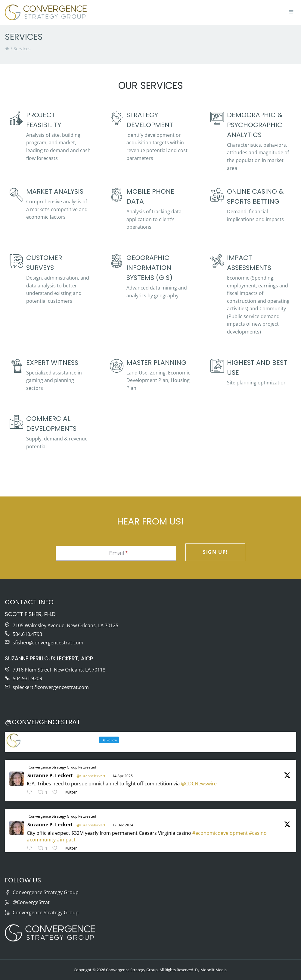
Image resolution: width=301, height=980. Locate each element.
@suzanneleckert (91, 776)
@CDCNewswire (199, 784)
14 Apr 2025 (123, 776)
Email (119, 553)
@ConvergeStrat (31, 902)
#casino (258, 833)
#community (41, 840)
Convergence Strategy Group (46, 892)
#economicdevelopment (220, 833)
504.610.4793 (27, 634)
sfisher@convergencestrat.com (48, 643)
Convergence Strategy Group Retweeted (62, 767)
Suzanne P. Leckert (50, 775)
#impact (66, 840)
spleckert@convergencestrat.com (51, 687)
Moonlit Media (214, 970)
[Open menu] (291, 12)
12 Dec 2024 (123, 825)
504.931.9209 (27, 678)
